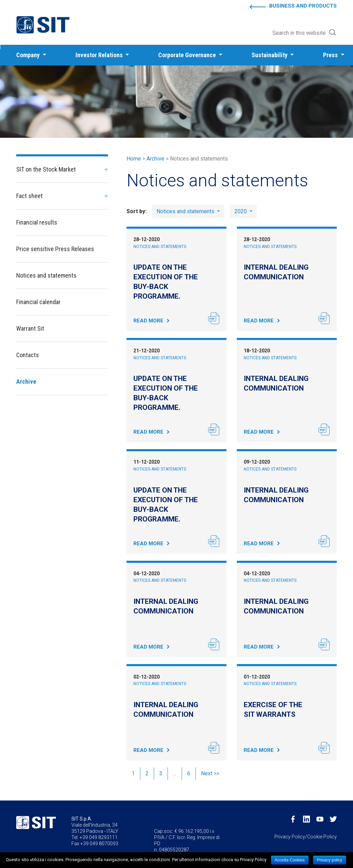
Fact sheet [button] (29, 196)
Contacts (28, 355)
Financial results (37, 222)
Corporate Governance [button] (188, 55)
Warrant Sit (30, 328)
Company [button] (29, 55)
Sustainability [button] (270, 55)
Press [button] (331, 55)
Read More (148, 321)
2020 (241, 211)
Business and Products (303, 6)
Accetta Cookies (290, 860)
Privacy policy (329, 860)
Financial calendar (38, 302)
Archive (155, 159)
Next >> (210, 773)
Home (134, 159)
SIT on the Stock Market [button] (46, 169)
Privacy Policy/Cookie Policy (306, 837)
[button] (305, 33)
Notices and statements (160, 247)
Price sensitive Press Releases (55, 249)
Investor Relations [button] (100, 55)
